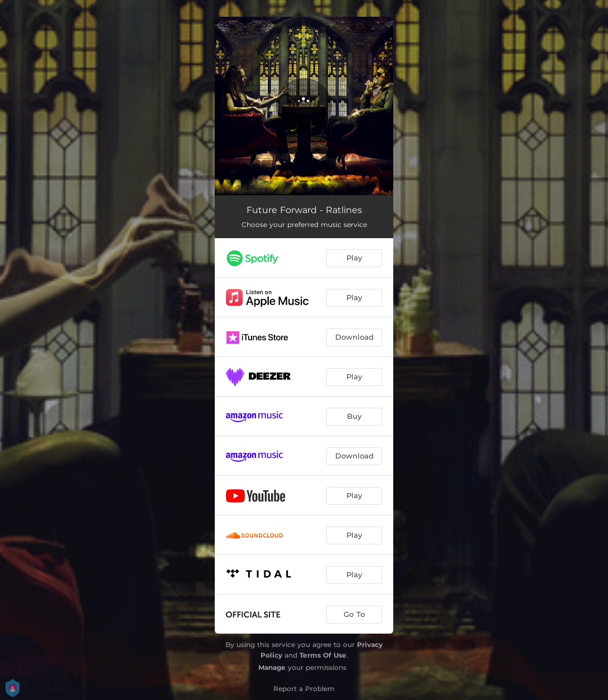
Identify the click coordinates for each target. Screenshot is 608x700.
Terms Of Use (323, 655)
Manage (272, 667)
